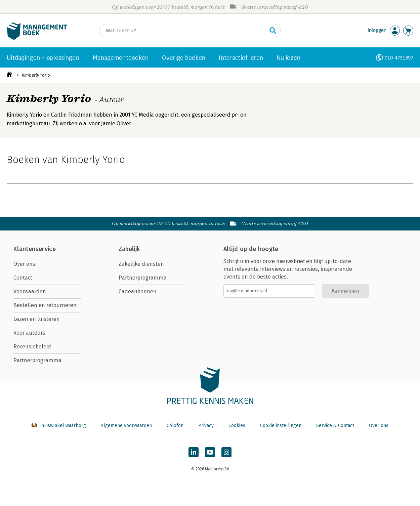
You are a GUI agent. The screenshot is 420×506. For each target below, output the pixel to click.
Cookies (237, 426)
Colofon (175, 426)
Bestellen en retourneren (45, 305)
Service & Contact (335, 426)
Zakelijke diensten (141, 264)
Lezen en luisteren (37, 319)
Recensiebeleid (32, 347)
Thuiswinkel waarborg (59, 426)
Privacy (206, 426)
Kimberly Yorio (36, 75)
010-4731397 (399, 58)
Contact (23, 278)
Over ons (24, 264)
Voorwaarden (30, 291)
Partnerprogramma (37, 360)
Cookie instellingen (281, 426)
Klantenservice (35, 249)
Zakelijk (129, 249)
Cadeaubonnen (138, 291)
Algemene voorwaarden (126, 426)
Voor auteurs (29, 333)
